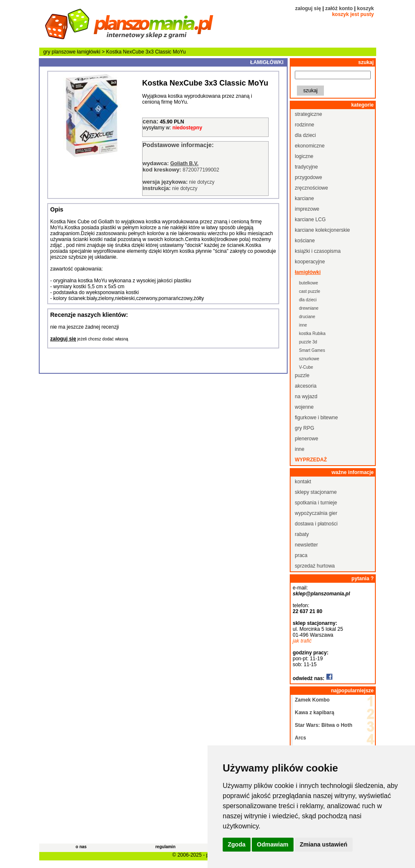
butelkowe (309, 283)
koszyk (365, 8)
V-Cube (306, 367)
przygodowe (309, 177)
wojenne (304, 407)
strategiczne (309, 114)
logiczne (304, 156)
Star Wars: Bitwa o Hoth (323, 725)
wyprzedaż (311, 460)
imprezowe (307, 209)
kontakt (303, 482)
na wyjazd (306, 396)
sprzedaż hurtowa (315, 566)
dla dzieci (305, 135)
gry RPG (305, 428)
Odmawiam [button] (273, 844)
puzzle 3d (308, 342)
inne (303, 325)
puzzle (302, 375)
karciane (304, 198)
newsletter (306, 545)
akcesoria (306, 386)
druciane (307, 317)
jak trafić (302, 641)
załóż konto (339, 8)
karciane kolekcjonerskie (322, 230)
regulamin (165, 847)
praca (301, 555)
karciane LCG (310, 220)
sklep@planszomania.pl (321, 594)
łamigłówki (89, 52)
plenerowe (306, 439)
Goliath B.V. (185, 163)
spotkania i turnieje (316, 503)
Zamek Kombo (312, 700)
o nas (81, 847)
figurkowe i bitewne (316, 418)
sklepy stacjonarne (316, 492)
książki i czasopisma (318, 251)
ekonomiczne (310, 146)
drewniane (309, 308)
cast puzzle (310, 291)
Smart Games (312, 350)
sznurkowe (309, 359)
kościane (305, 241)
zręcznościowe (311, 188)
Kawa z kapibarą (314, 713)
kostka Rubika (312, 334)
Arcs (300, 738)
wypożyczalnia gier (316, 513)
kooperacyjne (310, 262)
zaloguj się (308, 8)
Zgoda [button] (237, 844)
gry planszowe (60, 52)
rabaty (302, 534)
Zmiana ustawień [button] (324, 844)
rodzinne (305, 125)
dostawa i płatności (316, 524)
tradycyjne (306, 167)
